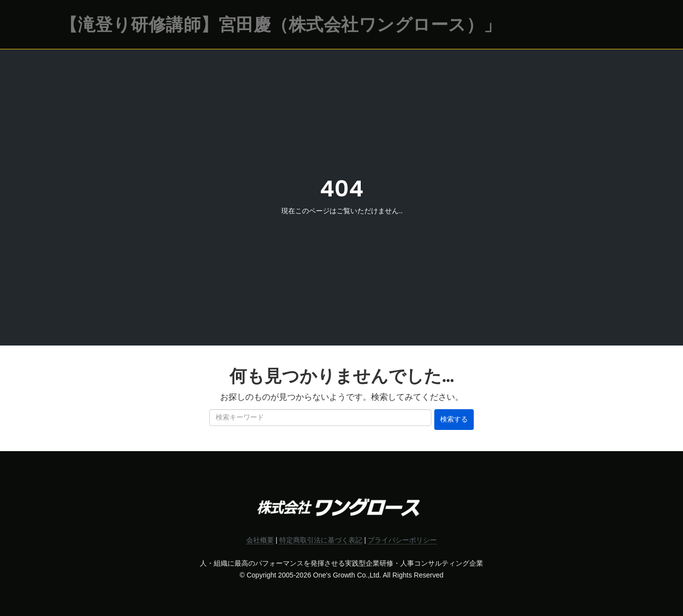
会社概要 (260, 540)
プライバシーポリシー (402, 540)
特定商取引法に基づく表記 (321, 540)
